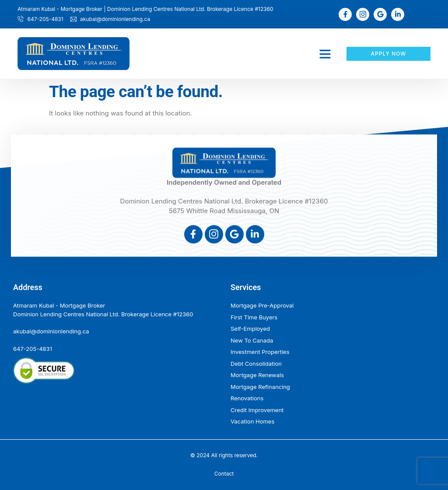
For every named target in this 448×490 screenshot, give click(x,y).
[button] (325, 54)
